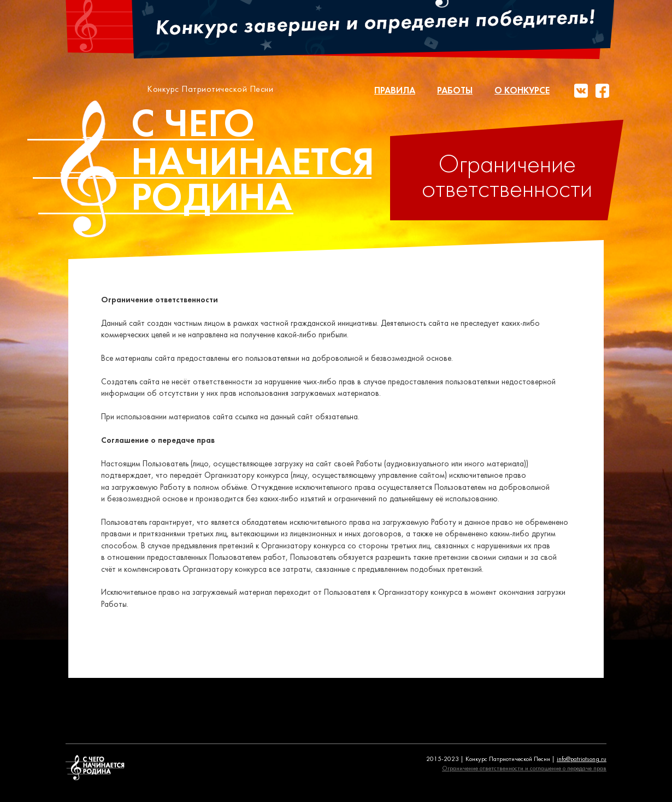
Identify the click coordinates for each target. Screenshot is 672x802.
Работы (455, 91)
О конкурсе (522, 91)
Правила (395, 91)
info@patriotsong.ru (582, 759)
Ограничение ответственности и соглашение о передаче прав (524, 769)
